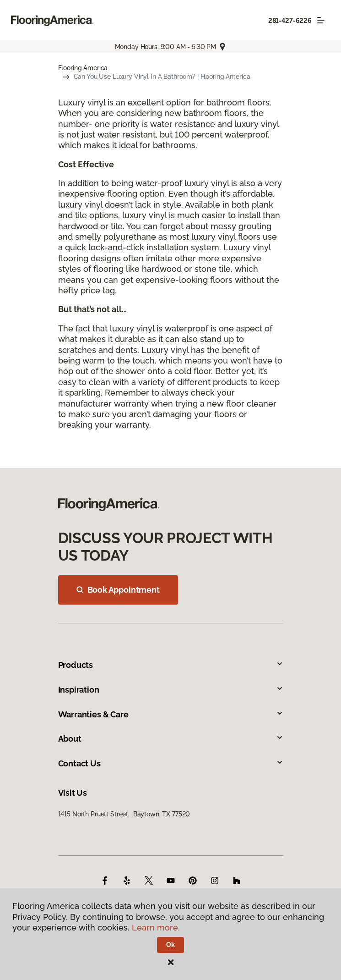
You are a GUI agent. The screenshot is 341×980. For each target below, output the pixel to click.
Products (171, 665)
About (171, 739)
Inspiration (171, 690)
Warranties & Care (171, 714)
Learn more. (156, 928)
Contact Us (171, 763)
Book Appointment (118, 590)
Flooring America (83, 68)
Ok (170, 945)
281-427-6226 (290, 21)
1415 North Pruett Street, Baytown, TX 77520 (124, 814)
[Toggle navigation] (321, 20)
